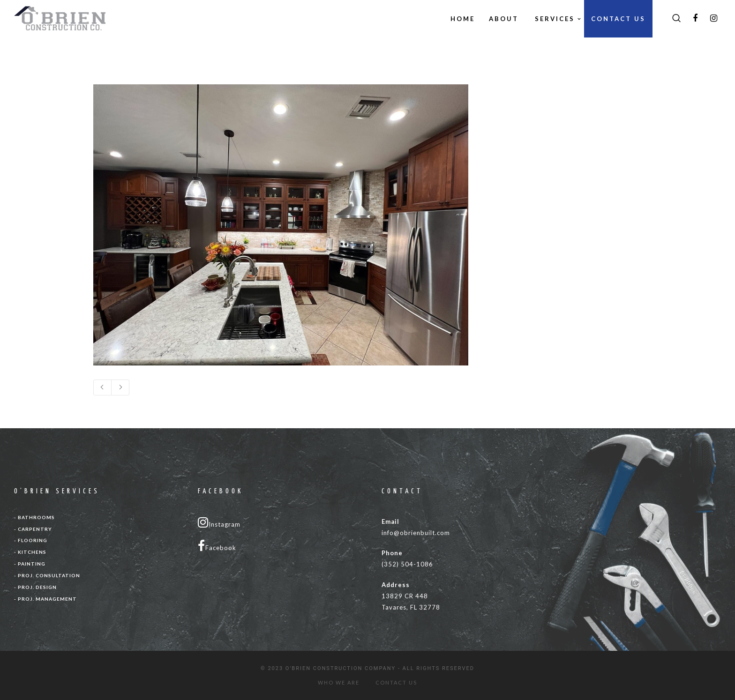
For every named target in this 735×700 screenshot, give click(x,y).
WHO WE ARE (339, 682)
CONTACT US (396, 682)
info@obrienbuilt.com (416, 533)
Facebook (217, 546)
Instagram (219, 522)
